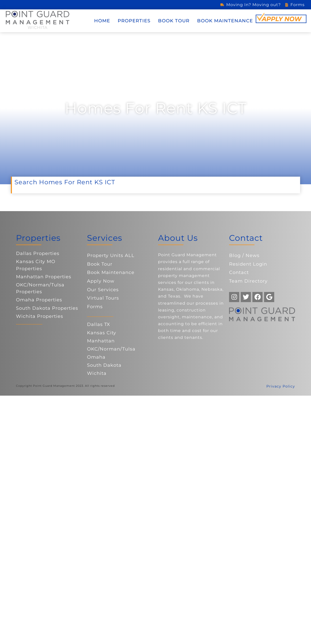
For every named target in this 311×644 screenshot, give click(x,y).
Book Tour (174, 21)
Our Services (103, 290)
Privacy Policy (281, 386)
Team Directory (248, 281)
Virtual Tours (103, 298)
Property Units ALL (111, 255)
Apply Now (101, 281)
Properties (134, 21)
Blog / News (244, 255)
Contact (239, 272)
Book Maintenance (225, 21)
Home (102, 21)
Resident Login (248, 264)
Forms (95, 307)
